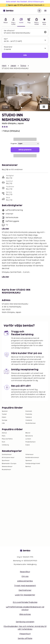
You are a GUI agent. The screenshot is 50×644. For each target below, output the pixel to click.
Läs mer (5, 229)
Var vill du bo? (9, 31)
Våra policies (25, 614)
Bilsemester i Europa (9, 464)
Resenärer (8, 47)
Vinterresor (29, 455)
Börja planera (25, 150)
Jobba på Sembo (25, 581)
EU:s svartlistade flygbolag (25, 602)
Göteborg (5, 445)
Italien (4, 417)
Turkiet (4, 414)
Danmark (29, 411)
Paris (4, 436)
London (28, 439)
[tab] (6, 22)
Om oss (25, 576)
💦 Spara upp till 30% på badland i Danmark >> (25, 5)
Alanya (4, 433)
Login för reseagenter (25, 595)
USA (3, 423)
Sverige (5, 420)
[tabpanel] (25, 43)
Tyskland (29, 417)
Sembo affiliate (25, 639)
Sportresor (6, 461)
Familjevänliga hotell (33, 464)
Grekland (29, 420)
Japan (13, 66)
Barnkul (28, 467)
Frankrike (29, 414)
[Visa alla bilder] (44, 107)
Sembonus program (25, 622)
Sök (25, 55)
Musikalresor (6, 470)
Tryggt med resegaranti (25, 586)
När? (6, 39)
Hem (4, 66)
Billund (28, 433)
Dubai (28, 445)
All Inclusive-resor (8, 458)
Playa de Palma (7, 439)
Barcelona (29, 436)
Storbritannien (31, 423)
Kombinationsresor (32, 458)
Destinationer (25, 590)
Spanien (5, 411)
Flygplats (14, 144)
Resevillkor (25, 572)
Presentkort (25, 634)
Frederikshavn (30, 442)
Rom (3, 442)
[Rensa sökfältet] (45, 32)
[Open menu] (45, 11)
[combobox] (23, 33)
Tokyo (23, 66)
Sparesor (29, 461)
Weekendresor (7, 467)
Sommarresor (7, 455)
